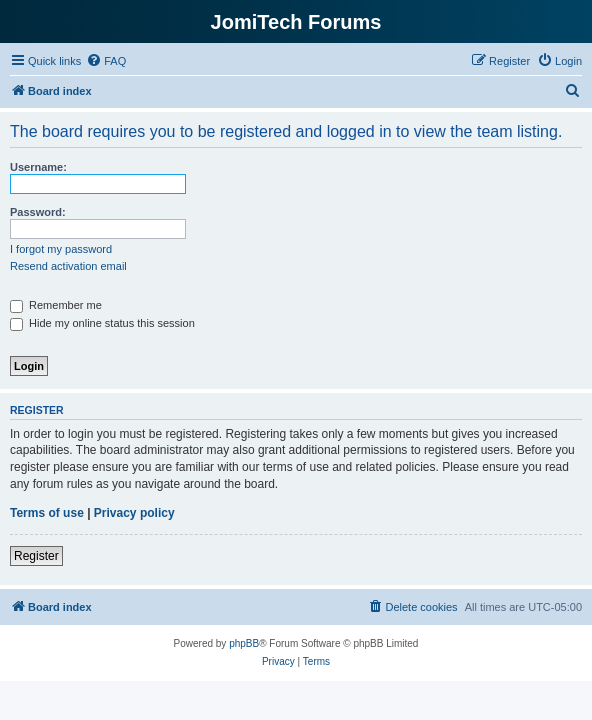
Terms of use (47, 513)
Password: (38, 212)
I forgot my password (61, 249)
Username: (38, 167)
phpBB (244, 643)
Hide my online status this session (102, 323)
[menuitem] (106, 61)
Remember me (56, 305)
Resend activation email (68, 266)
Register (36, 556)
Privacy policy (134, 513)
